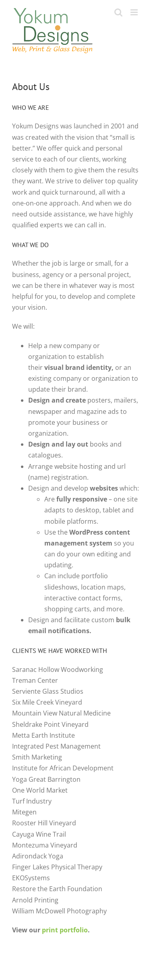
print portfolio (65, 930)
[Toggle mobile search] (118, 12)
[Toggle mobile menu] (135, 12)
